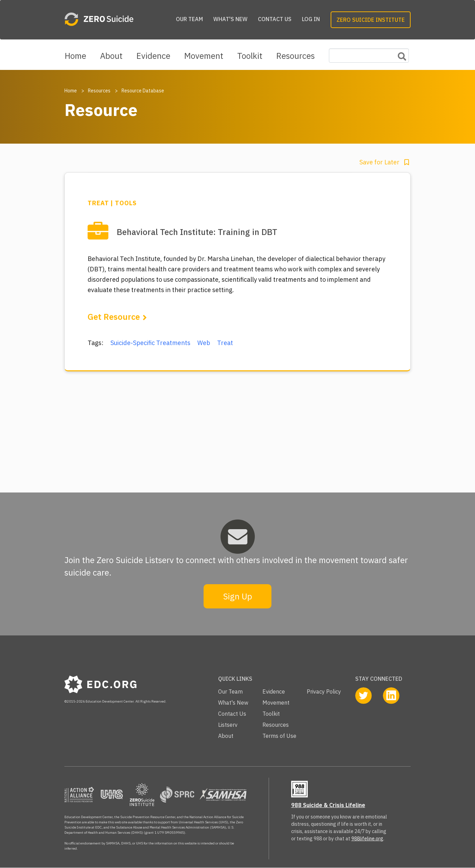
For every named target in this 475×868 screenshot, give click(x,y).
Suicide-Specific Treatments (150, 343)
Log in (311, 19)
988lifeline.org (367, 839)
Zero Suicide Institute (371, 20)
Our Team (189, 19)
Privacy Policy (324, 691)
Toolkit (250, 56)
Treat (225, 343)
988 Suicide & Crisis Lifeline (328, 805)
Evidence (153, 56)
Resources (295, 56)
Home (75, 56)
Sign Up (238, 596)
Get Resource (114, 317)
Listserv (228, 725)
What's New (230, 19)
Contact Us (275, 19)
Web (204, 343)
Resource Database (143, 91)
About (111, 56)
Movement (204, 56)
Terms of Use (279, 736)
